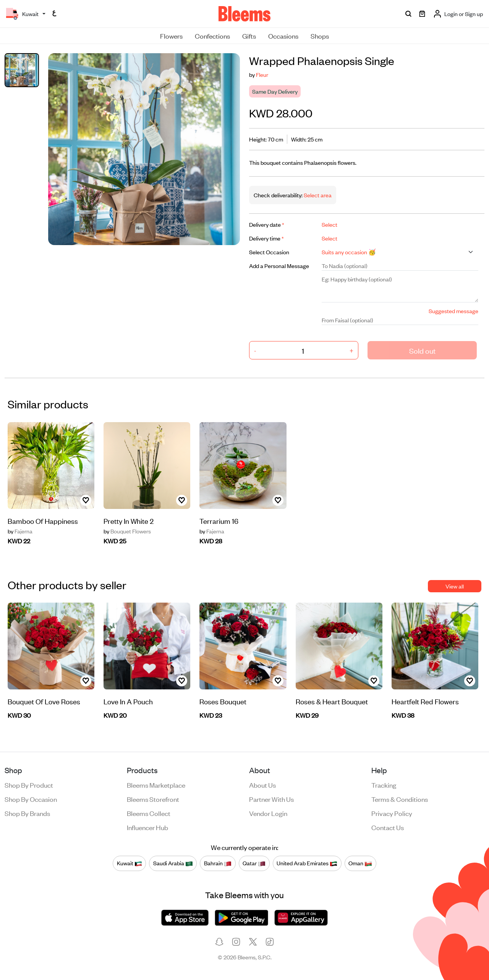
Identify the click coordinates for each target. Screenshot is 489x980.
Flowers (171, 36)
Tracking (384, 785)
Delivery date (267, 224)
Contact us (388, 827)
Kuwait (130, 863)
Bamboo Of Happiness (43, 521)
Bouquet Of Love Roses (44, 701)
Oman (360, 863)
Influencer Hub (147, 827)
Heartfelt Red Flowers (425, 701)
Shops (320, 36)
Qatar (254, 863)
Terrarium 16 (219, 521)
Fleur (262, 74)
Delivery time (266, 238)
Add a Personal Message (279, 266)
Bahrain (218, 863)
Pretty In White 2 (129, 521)
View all (455, 586)
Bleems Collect (149, 813)
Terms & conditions (400, 799)
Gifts (249, 36)
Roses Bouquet (223, 701)
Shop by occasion (31, 799)
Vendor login (268, 813)
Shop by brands (27, 813)
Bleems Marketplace (156, 785)
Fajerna (20, 531)
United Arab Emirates (307, 863)
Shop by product (29, 785)
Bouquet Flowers (127, 531)
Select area (317, 195)
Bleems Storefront (153, 799)
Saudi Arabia (173, 863)
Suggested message (453, 311)
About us (262, 785)
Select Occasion (269, 252)
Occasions (283, 36)
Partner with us (271, 799)
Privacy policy (392, 813)
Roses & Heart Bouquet (332, 701)
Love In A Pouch (128, 701)
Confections (212, 36)
